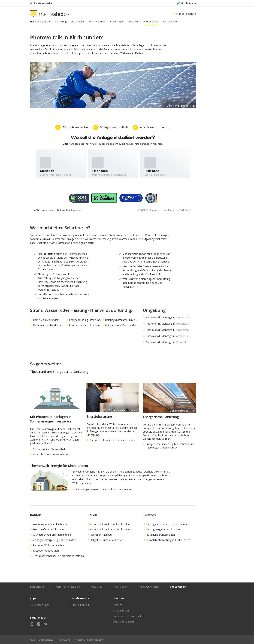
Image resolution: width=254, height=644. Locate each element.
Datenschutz (46, 640)
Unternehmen (121, 611)
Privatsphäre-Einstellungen (89, 640)
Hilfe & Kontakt (80, 605)
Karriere (117, 605)
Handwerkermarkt (149, 587)
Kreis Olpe (96, 587)
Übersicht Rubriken (124, 622)
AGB (33, 640)
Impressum (63, 640)
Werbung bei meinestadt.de (129, 616)
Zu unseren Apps (40, 605)
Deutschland (37, 587)
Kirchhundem (120, 587)
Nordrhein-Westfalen (68, 587)
